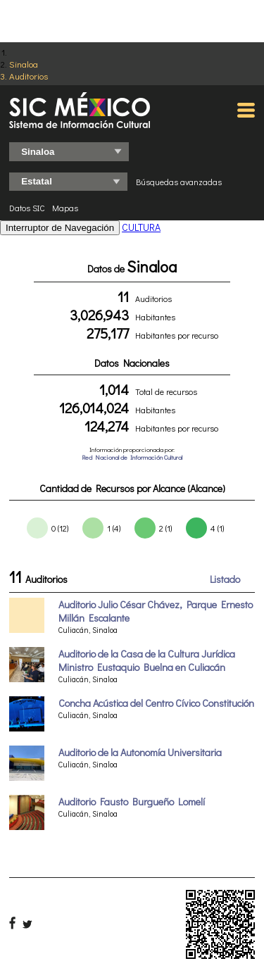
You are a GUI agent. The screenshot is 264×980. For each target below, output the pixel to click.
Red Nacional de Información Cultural (132, 457)
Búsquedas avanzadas (179, 182)
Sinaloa (24, 64)
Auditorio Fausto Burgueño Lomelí (132, 802)
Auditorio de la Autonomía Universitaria (140, 752)
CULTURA (141, 227)
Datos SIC (27, 208)
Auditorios (29, 76)
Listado (225, 579)
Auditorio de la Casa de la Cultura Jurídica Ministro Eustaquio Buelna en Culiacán (147, 660)
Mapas (65, 208)
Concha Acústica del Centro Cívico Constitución (156, 703)
